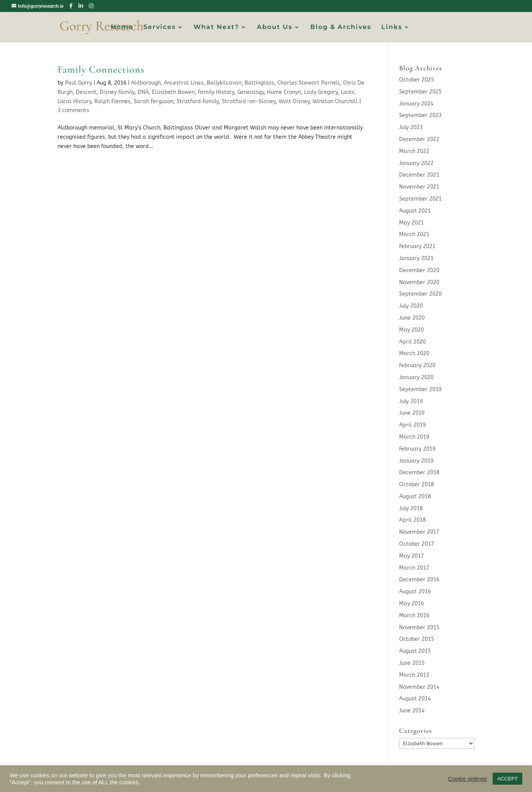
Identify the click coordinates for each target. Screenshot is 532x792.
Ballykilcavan (224, 83)
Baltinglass (259, 83)
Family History (216, 92)
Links (392, 27)
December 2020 (419, 270)
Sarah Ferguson (154, 101)
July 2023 (411, 127)
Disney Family (117, 92)
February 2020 (417, 365)
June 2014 (412, 711)
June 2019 (412, 413)
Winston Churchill (335, 101)
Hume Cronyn (284, 92)
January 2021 (416, 258)
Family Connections (101, 69)
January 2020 (416, 377)
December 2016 (419, 580)
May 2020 (411, 330)
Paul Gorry (78, 83)
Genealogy (251, 92)
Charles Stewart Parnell (309, 83)
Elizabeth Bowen (173, 92)
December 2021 (419, 175)
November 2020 (419, 282)
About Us (275, 27)
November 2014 (419, 687)
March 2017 (414, 568)
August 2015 (415, 651)
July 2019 (411, 401)
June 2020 (412, 318)
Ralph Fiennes (112, 101)
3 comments (73, 110)
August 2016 (415, 592)
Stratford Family (198, 101)
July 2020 (411, 306)
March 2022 (414, 151)
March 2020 (414, 353)
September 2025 (420, 92)
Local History (74, 101)
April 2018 (412, 520)
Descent (86, 92)
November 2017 (419, 532)
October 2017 (416, 544)
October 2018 (416, 485)
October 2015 (416, 639)
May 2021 (411, 223)
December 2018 (419, 473)
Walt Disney (294, 101)
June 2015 (412, 663)
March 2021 (414, 234)
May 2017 (411, 556)
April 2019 (412, 425)
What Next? (216, 27)
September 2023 (420, 115)
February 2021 (417, 246)
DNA (143, 92)
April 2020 (412, 342)
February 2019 (417, 449)
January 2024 (416, 104)
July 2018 (411, 508)
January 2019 (416, 461)
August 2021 (415, 211)
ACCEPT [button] (507, 779)
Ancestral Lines (184, 83)
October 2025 (416, 80)
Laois (348, 92)
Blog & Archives (341, 27)
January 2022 (416, 163)
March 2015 (414, 675)
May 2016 (411, 604)
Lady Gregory (321, 92)
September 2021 (420, 199)
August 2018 (415, 496)
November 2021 (419, 187)
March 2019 (414, 437)
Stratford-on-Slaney (249, 101)
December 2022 (419, 139)
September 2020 (420, 294)
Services (160, 27)
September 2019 (420, 389)
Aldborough (146, 83)
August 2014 (415, 699)
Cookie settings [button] (467, 779)
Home (122, 27)
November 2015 (419, 628)
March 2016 (414, 616)
